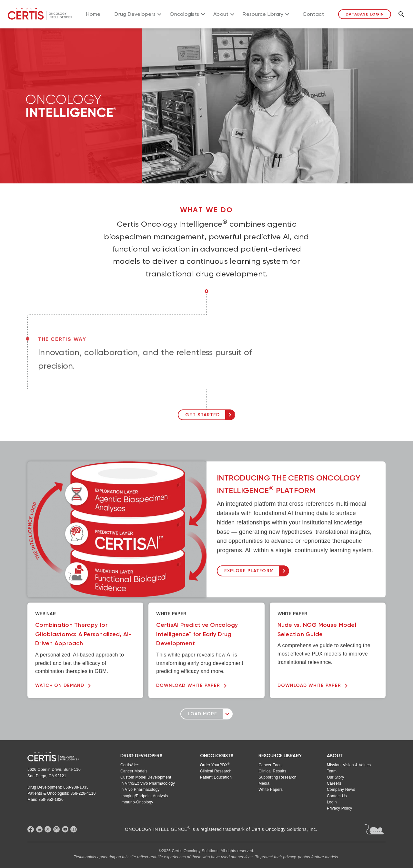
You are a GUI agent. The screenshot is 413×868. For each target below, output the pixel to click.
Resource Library (263, 14)
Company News (341, 790)
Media (264, 783)
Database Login (364, 14)
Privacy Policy (339, 808)
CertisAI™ (130, 765)
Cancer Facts (270, 765)
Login (332, 802)
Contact (313, 14)
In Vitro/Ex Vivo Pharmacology (148, 783)
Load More (202, 714)
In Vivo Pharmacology (140, 790)
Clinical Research (216, 771)
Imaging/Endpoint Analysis (144, 796)
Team (332, 771)
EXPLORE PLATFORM (249, 571)
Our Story (336, 777)
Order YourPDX (215, 765)
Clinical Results (272, 771)
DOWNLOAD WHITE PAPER (188, 685)
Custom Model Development (146, 777)
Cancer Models (134, 771)
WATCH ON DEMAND (60, 685)
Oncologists (184, 14)
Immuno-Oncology (137, 802)
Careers (334, 783)
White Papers (271, 790)
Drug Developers (135, 14)
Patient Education (216, 777)
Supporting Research (277, 777)
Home (93, 14)
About (221, 14)
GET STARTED (202, 415)
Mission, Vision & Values (349, 765)
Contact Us (337, 796)
